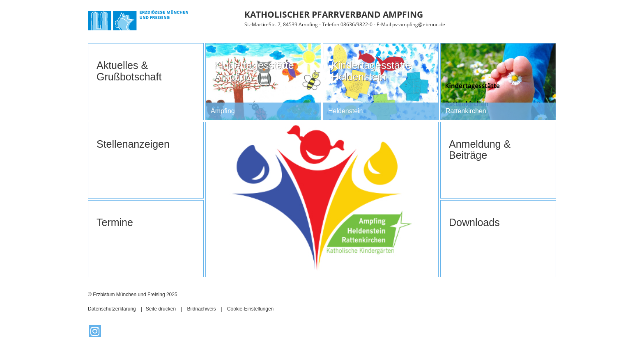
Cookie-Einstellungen (250, 309)
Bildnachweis (201, 309)
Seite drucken (161, 309)
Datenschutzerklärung (112, 309)
